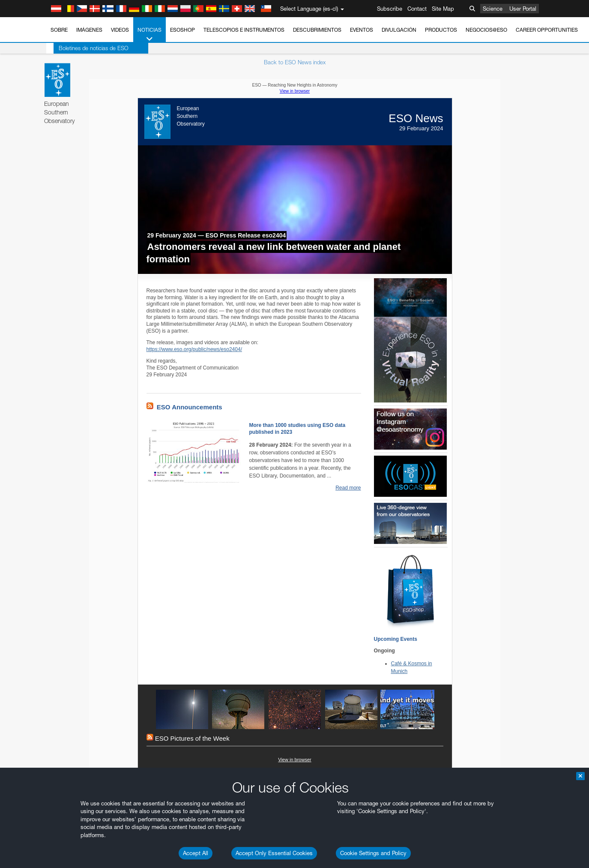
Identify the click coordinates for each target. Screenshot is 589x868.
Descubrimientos (317, 30)
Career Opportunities (547, 30)
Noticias (149, 35)
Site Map (443, 9)
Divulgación (399, 30)
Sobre (59, 30)
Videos (120, 30)
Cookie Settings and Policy (373, 853)
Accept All (196, 853)
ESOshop (182, 30)
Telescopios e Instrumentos (244, 30)
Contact (417, 9)
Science (493, 9)
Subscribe (390, 9)
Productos (441, 30)
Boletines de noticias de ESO (86, 48)
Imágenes (89, 30)
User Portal (523, 9)
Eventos (362, 30)
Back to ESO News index (295, 62)
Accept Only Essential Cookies (274, 853)
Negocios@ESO (486, 30)
